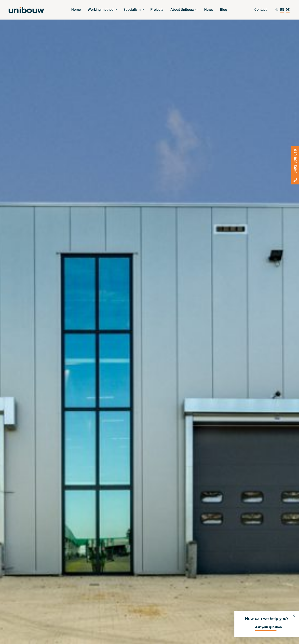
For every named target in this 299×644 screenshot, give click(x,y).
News (208, 10)
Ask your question (268, 627)
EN (282, 10)
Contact (261, 10)
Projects (157, 10)
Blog (223, 10)
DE (288, 10)
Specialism (132, 10)
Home (76, 10)
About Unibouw (182, 10)
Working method (101, 10)
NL (276, 10)
